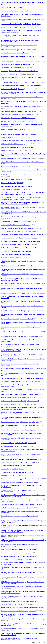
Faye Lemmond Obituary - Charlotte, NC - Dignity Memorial (18, 443)
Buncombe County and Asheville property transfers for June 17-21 (18, 577)
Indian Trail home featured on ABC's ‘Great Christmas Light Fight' (19, 430)
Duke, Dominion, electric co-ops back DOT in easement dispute (18, 266)
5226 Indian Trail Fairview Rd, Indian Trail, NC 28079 (15, 245)
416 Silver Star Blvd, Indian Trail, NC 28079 (13, 11)
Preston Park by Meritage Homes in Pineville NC (14, 476)
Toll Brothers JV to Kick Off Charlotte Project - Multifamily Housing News (22, 141)
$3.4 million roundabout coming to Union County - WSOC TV (18, 134)
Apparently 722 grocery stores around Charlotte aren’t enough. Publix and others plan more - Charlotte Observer (22, 531)
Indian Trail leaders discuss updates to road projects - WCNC (18, 50)
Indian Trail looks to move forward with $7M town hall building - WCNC (22, 459)
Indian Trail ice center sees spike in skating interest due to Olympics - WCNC (23, 394)
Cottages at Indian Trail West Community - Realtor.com (17, 186)
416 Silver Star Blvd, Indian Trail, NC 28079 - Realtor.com (17, 8)
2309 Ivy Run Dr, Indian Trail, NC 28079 (12, 183)
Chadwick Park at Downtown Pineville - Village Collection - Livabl (20, 401)
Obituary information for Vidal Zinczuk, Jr (12, 61)
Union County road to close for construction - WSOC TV (17, 147)
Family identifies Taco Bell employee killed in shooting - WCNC (19, 222)
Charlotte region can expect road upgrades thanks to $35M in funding (19, 482)
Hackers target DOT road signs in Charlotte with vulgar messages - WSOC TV (23, 608)
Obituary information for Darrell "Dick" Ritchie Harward (16, 217)
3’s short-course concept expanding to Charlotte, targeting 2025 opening (20, 422)
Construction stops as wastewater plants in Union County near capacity (20, 238)
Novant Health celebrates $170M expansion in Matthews (16, 293)
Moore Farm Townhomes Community (11, 258)
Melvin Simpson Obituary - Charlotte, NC (12, 559)
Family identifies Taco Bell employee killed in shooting (15, 225)
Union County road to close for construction (12, 151)
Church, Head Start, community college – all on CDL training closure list (20, 327)
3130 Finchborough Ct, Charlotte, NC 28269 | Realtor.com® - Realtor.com (22, 378)
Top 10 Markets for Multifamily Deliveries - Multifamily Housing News (21, 86)
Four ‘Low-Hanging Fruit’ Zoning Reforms (12, 469)
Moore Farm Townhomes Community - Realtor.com (15, 254)
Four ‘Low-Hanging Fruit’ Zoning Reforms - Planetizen (17, 466)
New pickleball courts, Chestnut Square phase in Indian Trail (17, 319)
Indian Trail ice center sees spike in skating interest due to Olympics (19, 398)
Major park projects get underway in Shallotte (13, 231)
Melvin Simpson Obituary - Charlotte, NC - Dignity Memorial (18, 556)
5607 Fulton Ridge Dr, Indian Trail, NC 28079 (13, 121)
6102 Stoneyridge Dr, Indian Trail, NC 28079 (13, 68)
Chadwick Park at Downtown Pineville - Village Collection (16, 404)
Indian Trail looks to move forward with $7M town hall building (18, 462)
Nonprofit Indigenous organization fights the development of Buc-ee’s (19, 516)
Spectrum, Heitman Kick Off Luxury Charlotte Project (15, 159)
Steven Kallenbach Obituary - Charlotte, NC (12, 553)
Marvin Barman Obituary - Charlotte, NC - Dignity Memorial (18, 601)
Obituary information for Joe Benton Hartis (12, 167)
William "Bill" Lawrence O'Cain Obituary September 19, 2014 (17, 412)
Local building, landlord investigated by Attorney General (16, 508)
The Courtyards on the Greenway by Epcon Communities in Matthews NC (21, 82)
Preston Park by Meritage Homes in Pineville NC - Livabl (17, 472)
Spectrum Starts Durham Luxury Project (11, 27)
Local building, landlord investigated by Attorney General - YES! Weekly (21, 505)
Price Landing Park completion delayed (11, 74)
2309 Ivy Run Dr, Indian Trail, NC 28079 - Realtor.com (16, 180)
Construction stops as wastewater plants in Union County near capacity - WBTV (23, 235)
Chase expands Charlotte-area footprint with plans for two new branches (20, 364)
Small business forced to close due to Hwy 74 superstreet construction (19, 337)
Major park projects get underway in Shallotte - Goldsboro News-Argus (21, 228)
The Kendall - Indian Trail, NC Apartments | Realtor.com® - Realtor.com (21, 248)
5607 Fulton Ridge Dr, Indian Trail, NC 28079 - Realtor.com (18, 118)
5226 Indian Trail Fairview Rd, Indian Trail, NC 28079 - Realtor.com (20, 241)
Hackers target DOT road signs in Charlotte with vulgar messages (18, 611)
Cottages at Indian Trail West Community (12, 189)
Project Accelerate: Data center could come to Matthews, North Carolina (20, 345)
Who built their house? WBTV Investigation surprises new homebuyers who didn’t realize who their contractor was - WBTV (22, 203)
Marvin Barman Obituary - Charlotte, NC (12, 604)
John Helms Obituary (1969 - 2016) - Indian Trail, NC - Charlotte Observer (21, 619)
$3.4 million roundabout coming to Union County (14, 137)
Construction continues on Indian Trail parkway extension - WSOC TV (21, 111)
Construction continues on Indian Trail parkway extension (16, 115)
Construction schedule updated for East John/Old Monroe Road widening (20, 19)
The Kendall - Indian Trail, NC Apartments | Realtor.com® (16, 251)
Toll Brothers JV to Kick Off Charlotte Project (13, 144)
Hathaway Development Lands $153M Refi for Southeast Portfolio (19, 107)
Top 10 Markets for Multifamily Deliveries (12, 89)
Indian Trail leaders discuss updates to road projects (14, 53)
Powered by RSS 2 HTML (39, 643)
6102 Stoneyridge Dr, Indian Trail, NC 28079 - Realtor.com (17, 64)
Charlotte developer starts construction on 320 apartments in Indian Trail (20, 175)
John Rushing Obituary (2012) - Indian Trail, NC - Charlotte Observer (19, 629)
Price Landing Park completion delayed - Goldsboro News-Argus (19, 71)
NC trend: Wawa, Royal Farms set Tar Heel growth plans (16, 311)
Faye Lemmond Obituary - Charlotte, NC (12, 446)
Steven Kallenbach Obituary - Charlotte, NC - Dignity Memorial (19, 550)
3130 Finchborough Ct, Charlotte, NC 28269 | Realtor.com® (17, 382)
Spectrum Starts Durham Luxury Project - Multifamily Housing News (21, 24)
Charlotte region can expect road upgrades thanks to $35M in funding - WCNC (23, 479)
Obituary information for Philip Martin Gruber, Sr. (14, 129)
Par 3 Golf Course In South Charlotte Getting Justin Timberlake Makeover (21, 301)
